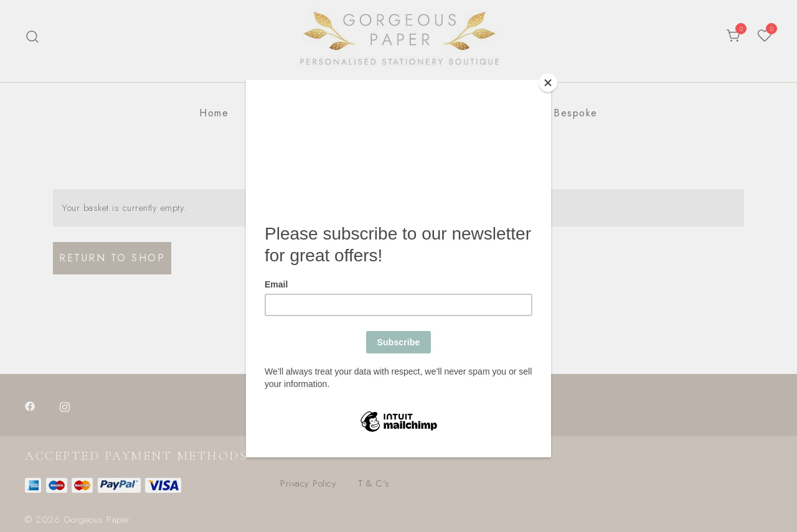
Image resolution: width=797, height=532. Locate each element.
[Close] (548, 83)
